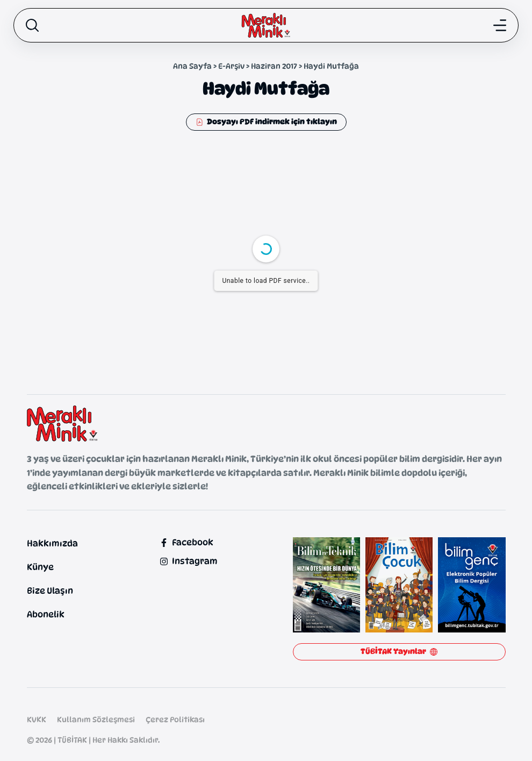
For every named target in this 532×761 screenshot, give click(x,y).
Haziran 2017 (274, 66)
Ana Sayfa (192, 66)
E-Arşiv (231, 66)
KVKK (37, 719)
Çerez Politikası (175, 719)
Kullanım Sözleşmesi (96, 719)
